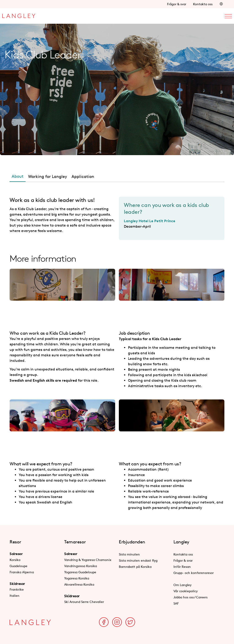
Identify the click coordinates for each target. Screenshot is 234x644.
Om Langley (182, 585)
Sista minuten (129, 554)
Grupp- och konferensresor (194, 573)
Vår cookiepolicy (186, 591)
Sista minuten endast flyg (138, 560)
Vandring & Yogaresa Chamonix (88, 560)
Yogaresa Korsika (77, 578)
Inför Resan (182, 567)
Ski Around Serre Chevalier (84, 602)
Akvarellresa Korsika (79, 584)
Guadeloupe (19, 566)
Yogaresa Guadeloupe (80, 572)
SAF (176, 603)
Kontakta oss (203, 4)
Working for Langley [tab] (48, 176)
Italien (15, 596)
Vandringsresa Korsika (81, 566)
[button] (221, 4)
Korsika (15, 560)
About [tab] (18, 176)
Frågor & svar (177, 4)
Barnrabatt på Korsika (135, 567)
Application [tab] (83, 176)
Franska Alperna (22, 572)
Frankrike (17, 589)
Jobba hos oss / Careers (190, 597)
